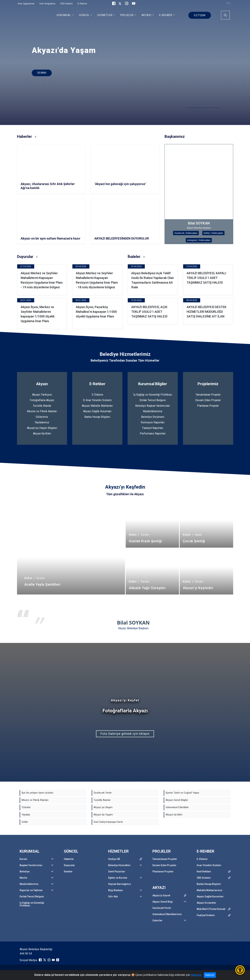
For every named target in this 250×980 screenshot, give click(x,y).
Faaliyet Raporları (153, 428)
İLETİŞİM (200, 15)
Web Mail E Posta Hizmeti (211, 909)
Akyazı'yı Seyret (161, 895)
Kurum (23, 859)
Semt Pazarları (117, 872)
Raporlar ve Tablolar (31, 890)
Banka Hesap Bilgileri (97, 417)
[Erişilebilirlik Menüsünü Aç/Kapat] (240, 970)
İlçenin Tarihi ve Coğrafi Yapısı (182, 793)
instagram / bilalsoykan (199, 240)
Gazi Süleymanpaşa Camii (108, 822)
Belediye (25, 872)
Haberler (69, 859)
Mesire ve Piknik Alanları (42, 411)
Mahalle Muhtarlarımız (210, 890)
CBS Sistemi (204, 878)
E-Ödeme (97, 395)
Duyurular (69, 865)
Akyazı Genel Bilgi (163, 902)
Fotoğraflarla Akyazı (42, 400)
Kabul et (210, 975)
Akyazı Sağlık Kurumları (97, 411)
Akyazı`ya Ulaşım (103, 807)
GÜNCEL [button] (84, 15)
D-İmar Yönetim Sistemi (97, 400)
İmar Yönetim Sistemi (209, 865)
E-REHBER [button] (166, 15)
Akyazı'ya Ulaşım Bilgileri (42, 428)
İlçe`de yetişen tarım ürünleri (37, 793)
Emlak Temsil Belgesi (153, 400)
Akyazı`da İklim (174, 815)
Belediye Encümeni (153, 417)
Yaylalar (26, 815)
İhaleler (68, 872)
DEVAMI (42, 73)
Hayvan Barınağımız (120, 884)
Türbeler (26, 807)
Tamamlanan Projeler (208, 395)
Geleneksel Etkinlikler (177, 807)
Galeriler (157, 920)
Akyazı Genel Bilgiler (177, 800)
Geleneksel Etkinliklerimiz (167, 914)
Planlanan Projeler (208, 406)
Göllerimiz (42, 417)
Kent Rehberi (204, 872)
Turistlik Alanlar (42, 406)
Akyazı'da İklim (42, 434)
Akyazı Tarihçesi (42, 395)
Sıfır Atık (113, 897)
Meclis (23, 878)
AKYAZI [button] (146, 15)
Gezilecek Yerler (103, 793)
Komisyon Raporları (153, 422)
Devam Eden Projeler (208, 400)
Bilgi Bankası (116, 890)
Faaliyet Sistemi (206, 915)
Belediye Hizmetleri (119, 865)
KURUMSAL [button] (64, 15)
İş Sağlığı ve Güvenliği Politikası (153, 395)
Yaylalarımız (42, 422)
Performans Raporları (153, 434)
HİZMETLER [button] (105, 15)
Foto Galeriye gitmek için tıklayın (125, 734)
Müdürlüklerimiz (153, 411)
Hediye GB (114, 859)
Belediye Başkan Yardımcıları (153, 406)
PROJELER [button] (127, 15)
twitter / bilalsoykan (213, 233)
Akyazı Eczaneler (206, 903)
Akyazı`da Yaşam (103, 815)
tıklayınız (196, 975)
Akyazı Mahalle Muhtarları (97, 406)
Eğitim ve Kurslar (118, 878)
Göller (25, 822)
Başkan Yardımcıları (31, 865)
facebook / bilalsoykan (186, 233)
